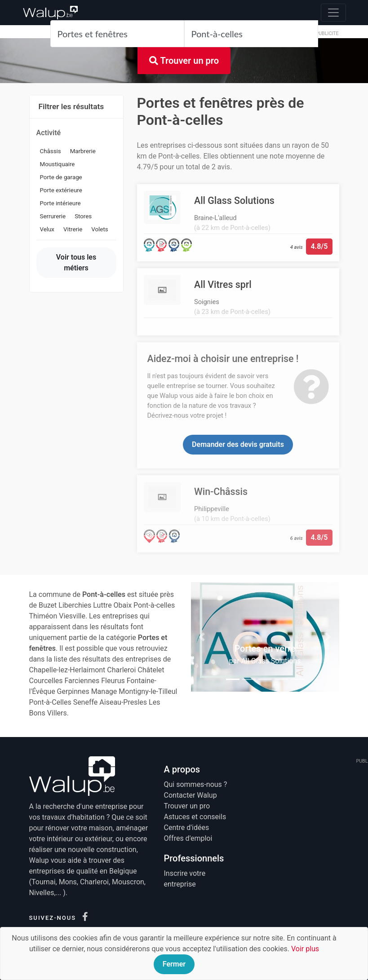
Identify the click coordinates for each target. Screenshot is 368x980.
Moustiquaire (58, 164)
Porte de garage (61, 177)
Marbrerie (83, 151)
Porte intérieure (60, 203)
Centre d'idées (187, 828)
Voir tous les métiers (76, 263)
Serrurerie (53, 216)
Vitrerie (73, 229)
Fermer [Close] (174, 964)
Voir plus (305, 949)
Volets (100, 229)
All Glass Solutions (271, 661)
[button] (202, 637)
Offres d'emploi (188, 838)
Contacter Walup (191, 795)
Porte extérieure (61, 190)
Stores (83, 216)
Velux (47, 229)
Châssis (51, 151)
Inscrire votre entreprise (185, 879)
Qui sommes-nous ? (196, 784)
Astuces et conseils (195, 817)
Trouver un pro (184, 61)
